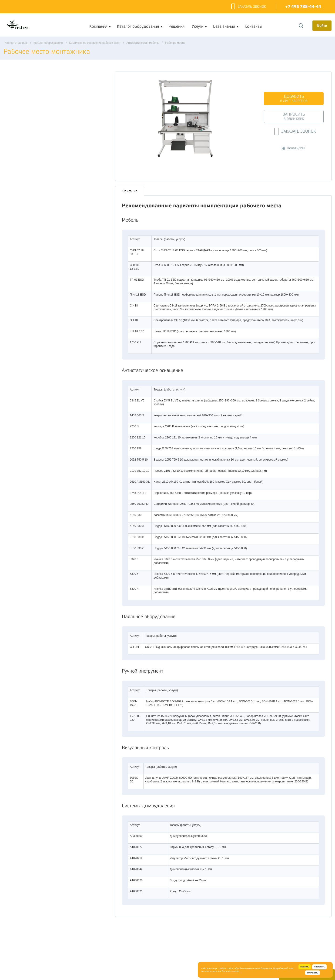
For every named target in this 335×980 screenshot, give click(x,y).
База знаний (224, 26)
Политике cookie (230, 971)
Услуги (198, 26)
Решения (177, 26)
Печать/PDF (294, 148)
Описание (130, 190)
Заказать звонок (249, 7)
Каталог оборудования (138, 26)
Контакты (253, 26)
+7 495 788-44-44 (303, 7)
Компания (98, 26)
